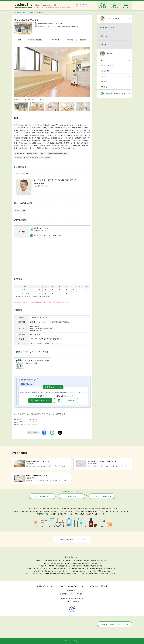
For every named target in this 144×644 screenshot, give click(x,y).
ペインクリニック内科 (30, 419)
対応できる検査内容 (35, 40)
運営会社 (104, 586)
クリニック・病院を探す (102, 496)
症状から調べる (42, 496)
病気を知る (72, 496)
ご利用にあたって (43, 586)
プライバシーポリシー (58, 586)
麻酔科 (21, 419)
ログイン (68, 602)
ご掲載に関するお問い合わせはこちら (72, 539)
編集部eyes (105, 87)
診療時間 (70, 40)
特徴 (19, 40)
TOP (13, 12)
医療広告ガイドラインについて (78, 586)
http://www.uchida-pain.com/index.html (48, 343)
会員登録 (76, 602)
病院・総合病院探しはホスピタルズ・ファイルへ (84, 5)
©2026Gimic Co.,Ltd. (72, 641)
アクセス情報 (55, 40)
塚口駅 (31, 12)
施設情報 (83, 40)
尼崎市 (25, 12)
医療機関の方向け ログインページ (114, 624)
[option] (52, 73)
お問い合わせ (94, 586)
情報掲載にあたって (66, 594)
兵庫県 (19, 12)
